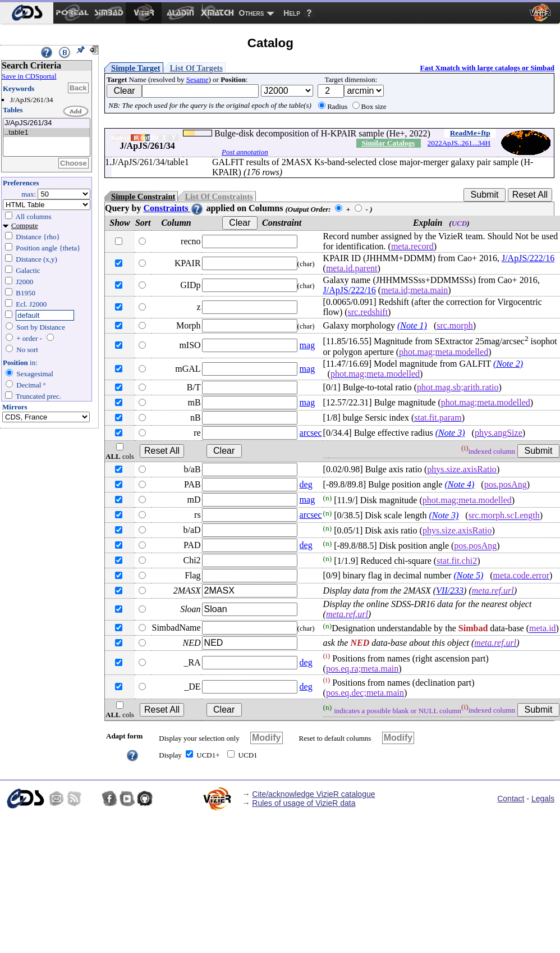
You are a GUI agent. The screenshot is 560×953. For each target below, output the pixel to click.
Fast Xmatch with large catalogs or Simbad (487, 68)
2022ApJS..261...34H (459, 143)
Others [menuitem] (252, 13)
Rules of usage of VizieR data (304, 803)
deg (306, 484)
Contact (511, 799)
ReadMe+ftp (470, 133)
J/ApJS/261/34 (47, 123)
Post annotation (245, 152)
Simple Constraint (143, 197)
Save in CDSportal (29, 76)
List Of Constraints (219, 197)
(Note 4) (459, 484)
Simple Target (136, 68)
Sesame (198, 79)
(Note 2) (508, 364)
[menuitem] (27, 13)
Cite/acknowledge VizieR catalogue (313, 794)
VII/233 (450, 591)
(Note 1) (412, 325)
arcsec (311, 433)
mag (307, 345)
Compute (25, 225)
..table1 (47, 133)
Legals (543, 799)
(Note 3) (450, 433)
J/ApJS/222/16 (528, 258)
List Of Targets (196, 68)
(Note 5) (468, 575)
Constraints (173, 208)
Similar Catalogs (388, 143)
